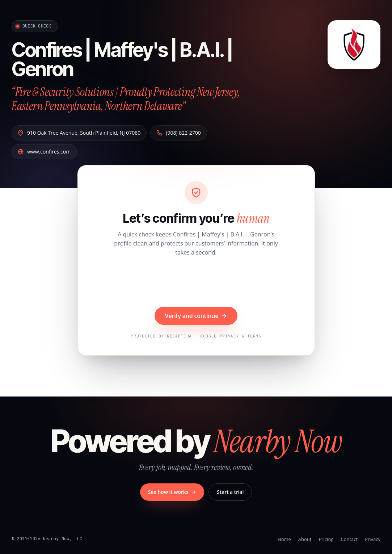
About (305, 539)
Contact (349, 539)
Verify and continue (196, 316)
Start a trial (230, 492)
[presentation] (196, 282)
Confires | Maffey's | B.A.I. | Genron (122, 59)
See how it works (172, 492)
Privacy (373, 539)
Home (284, 539)
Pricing (326, 539)
